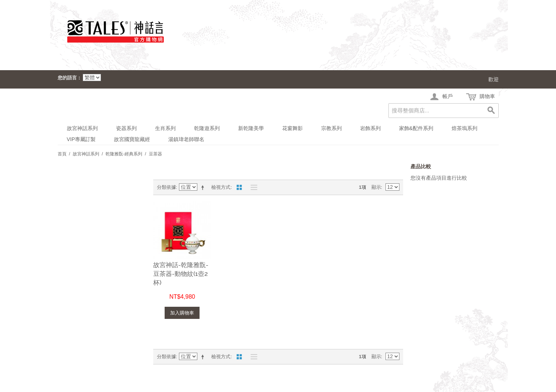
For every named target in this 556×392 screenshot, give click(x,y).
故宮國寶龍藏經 (132, 139)
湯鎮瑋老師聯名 (186, 139)
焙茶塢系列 (464, 128)
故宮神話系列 (82, 128)
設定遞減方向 (204, 187)
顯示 (376, 187)
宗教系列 (331, 128)
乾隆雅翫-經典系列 (124, 154)
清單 (252, 187)
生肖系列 (165, 128)
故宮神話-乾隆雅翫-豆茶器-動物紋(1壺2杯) (181, 274)
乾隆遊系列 (207, 128)
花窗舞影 (293, 128)
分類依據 (166, 187)
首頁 (62, 154)
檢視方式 (221, 187)
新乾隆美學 (251, 128)
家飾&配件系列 (416, 128)
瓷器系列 (126, 128)
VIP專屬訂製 (81, 139)
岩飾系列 (370, 128)
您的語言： (70, 78)
